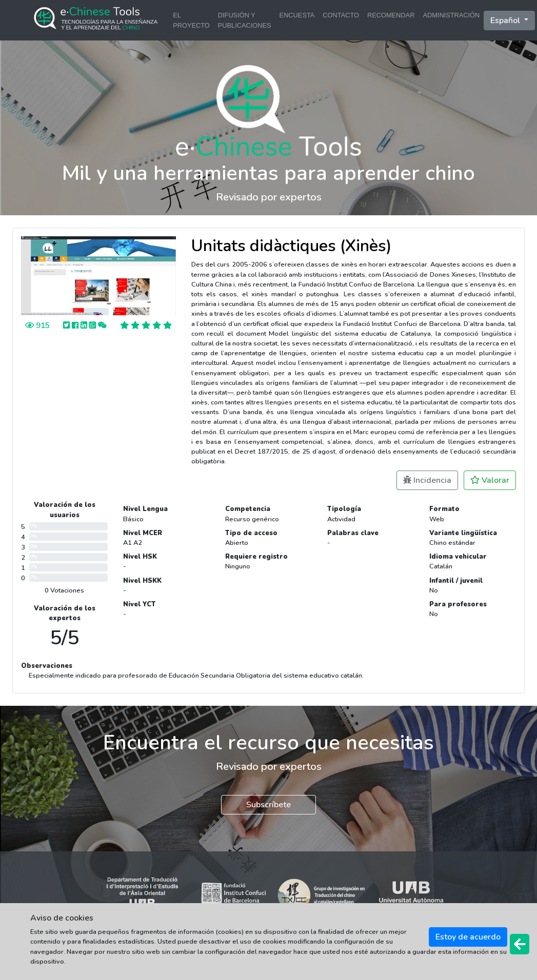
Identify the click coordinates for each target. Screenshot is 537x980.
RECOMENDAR (391, 15)
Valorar (490, 480)
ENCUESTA (297, 15)
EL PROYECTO (191, 20)
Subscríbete (268, 805)
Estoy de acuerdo (468, 937)
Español (506, 21)
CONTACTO (341, 15)
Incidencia (427, 480)
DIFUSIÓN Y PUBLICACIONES (245, 20)
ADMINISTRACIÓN (451, 15)
